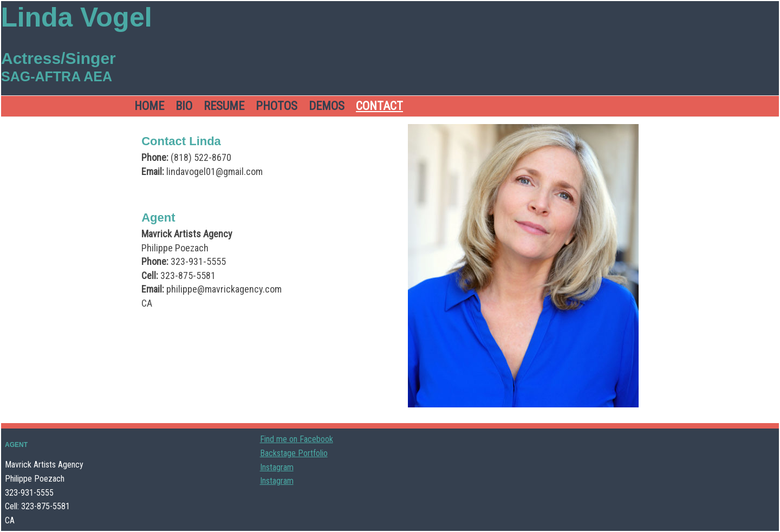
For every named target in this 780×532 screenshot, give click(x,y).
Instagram (277, 467)
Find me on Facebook (297, 439)
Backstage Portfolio (294, 453)
